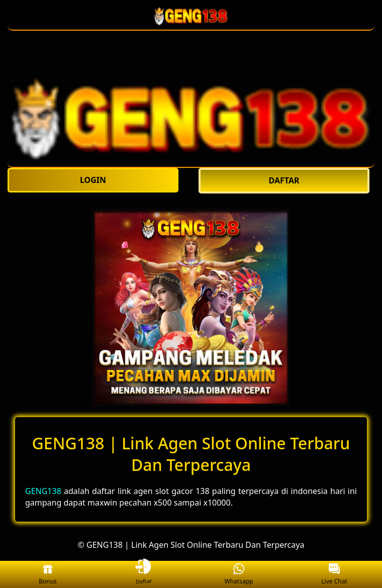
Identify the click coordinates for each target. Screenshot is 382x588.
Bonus (48, 575)
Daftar (143, 574)
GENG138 (43, 491)
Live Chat (334, 575)
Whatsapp (239, 575)
